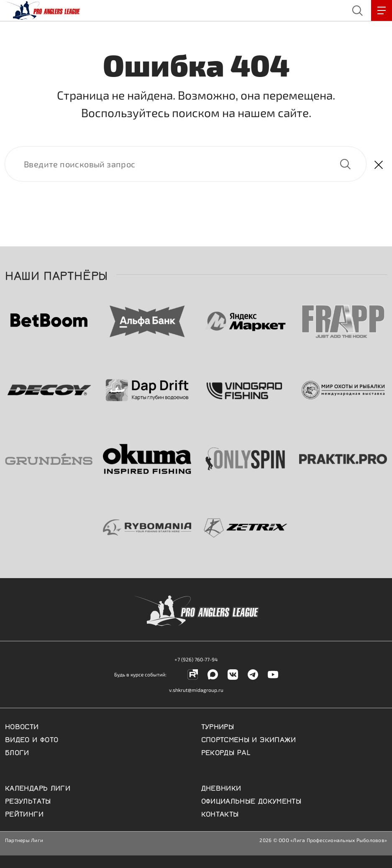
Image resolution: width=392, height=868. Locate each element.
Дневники (221, 787)
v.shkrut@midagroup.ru (196, 690)
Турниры (218, 726)
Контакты (220, 813)
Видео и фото (32, 739)
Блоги (17, 752)
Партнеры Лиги (24, 840)
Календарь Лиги (38, 787)
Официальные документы (251, 800)
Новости (22, 726)
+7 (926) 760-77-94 (196, 659)
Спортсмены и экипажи (249, 739)
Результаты (28, 800)
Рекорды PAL (226, 752)
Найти (345, 164)
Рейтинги (24, 813)
